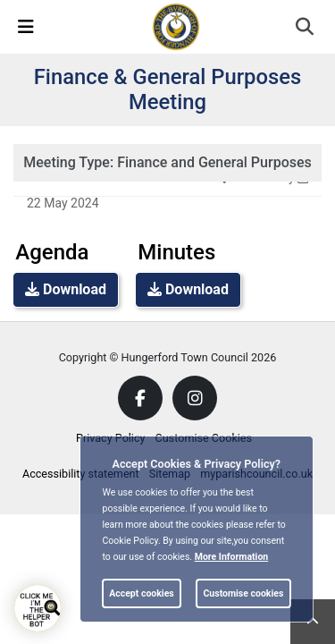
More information (232, 557)
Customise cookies (243, 593)
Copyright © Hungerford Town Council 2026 (168, 357)
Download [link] (66, 289)
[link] (176, 26)
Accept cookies (142, 593)
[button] (306, 29)
